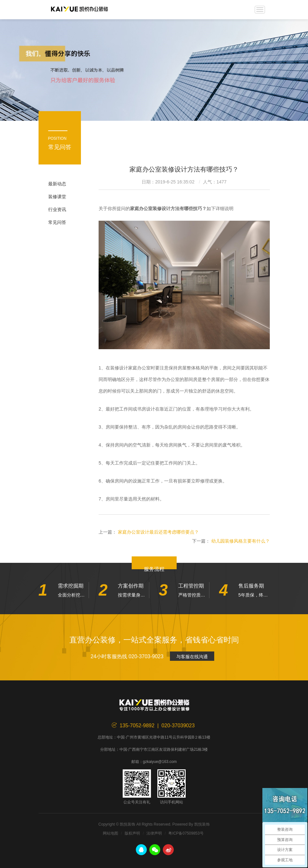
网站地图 (110, 833)
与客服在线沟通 (192, 657)
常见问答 (57, 222)
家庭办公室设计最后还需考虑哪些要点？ (158, 532)
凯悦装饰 (80, 10)
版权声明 (132, 833)
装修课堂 (57, 197)
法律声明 (154, 833)
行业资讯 (57, 209)
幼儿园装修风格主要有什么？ (241, 541)
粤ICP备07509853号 (186, 833)
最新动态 (57, 184)
